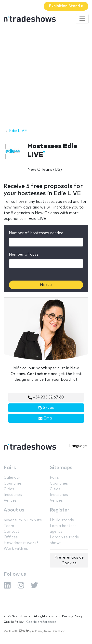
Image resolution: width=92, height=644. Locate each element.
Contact (12, 532)
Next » (46, 285)
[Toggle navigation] (82, 19)
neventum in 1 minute (23, 520)
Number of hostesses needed (36, 233)
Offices (11, 537)
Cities (9, 489)
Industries (13, 495)
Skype (46, 408)
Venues (10, 501)
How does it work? (21, 543)
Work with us (16, 549)
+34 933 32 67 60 (46, 398)
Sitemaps (61, 468)
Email (46, 418)
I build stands (62, 520)
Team (9, 526)
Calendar (12, 478)
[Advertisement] (46, 77)
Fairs (10, 468)
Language (78, 446)
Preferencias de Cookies (69, 560)
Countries (13, 483)
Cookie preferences (41, 622)
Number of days (24, 255)
